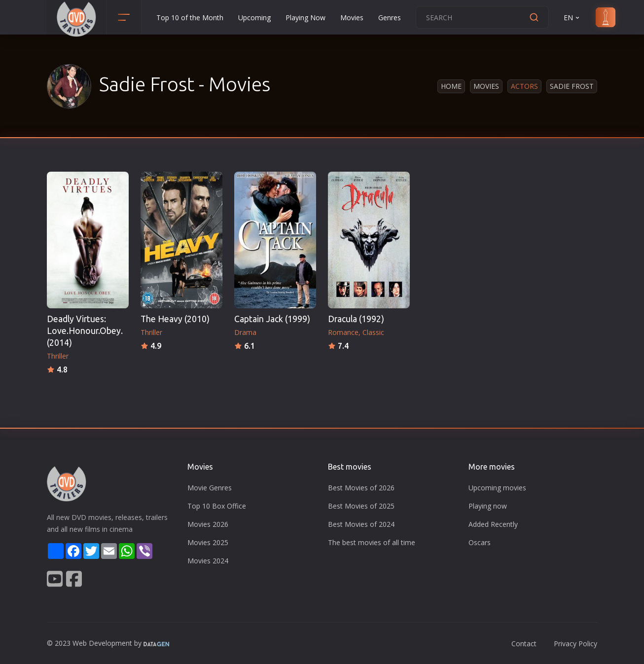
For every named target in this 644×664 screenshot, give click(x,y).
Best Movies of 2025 (361, 506)
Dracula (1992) (356, 319)
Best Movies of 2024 (361, 524)
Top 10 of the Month (190, 18)
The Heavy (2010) (175, 319)
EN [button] (572, 18)
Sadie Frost (572, 86)
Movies (352, 18)
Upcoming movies (497, 488)
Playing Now (305, 18)
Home (451, 86)
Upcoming (254, 18)
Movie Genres (210, 488)
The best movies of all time (372, 542)
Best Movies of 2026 (361, 488)
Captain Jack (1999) (272, 319)
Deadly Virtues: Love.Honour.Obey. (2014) (85, 331)
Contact (524, 644)
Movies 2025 (208, 542)
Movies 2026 (208, 524)
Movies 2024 (208, 561)
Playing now (488, 506)
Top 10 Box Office (217, 506)
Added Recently (493, 524)
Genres (390, 18)
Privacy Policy (575, 644)
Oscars (480, 542)
